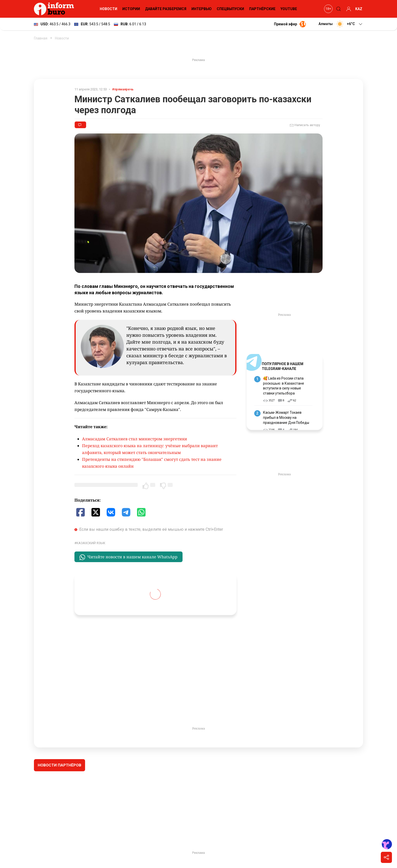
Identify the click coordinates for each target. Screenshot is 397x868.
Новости (108, 9)
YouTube (289, 9)
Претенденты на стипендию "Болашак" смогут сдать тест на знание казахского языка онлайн (152, 463)
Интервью (202, 9)
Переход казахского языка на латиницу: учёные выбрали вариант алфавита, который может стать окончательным (150, 449)
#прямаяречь (123, 89)
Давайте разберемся (166, 9)
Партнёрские (262, 9)
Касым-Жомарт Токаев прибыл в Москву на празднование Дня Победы (286, 417)
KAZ (359, 9)
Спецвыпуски (230, 9)
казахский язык (91, 543)
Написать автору (305, 125)
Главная (41, 38)
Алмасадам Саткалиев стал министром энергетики (135, 439)
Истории (131, 9)
